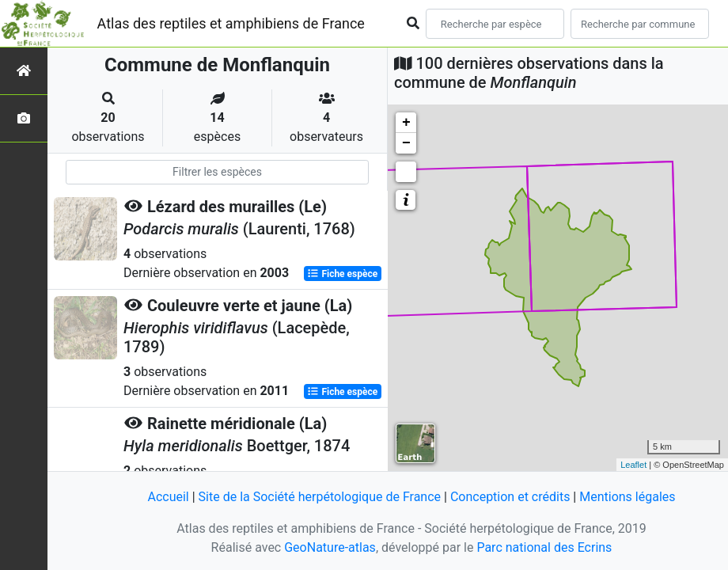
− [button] (406, 143)
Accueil (168, 497)
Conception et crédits (510, 497)
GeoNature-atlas (330, 547)
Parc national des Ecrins (544, 547)
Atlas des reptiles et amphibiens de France (231, 23)
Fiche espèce (342, 274)
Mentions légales (627, 497)
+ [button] (406, 123)
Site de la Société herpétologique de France (320, 497)
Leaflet (633, 465)
